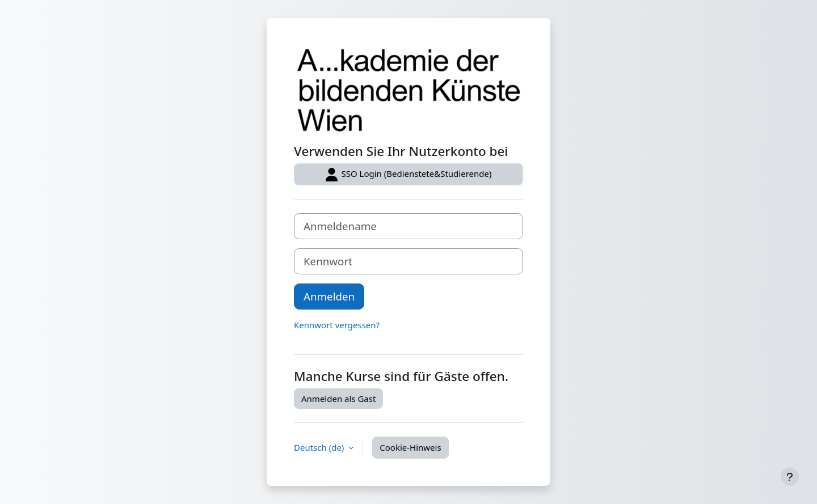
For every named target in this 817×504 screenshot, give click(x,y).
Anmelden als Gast (338, 399)
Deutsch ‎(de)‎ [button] (320, 447)
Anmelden (329, 296)
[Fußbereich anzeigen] (790, 477)
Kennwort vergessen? (337, 325)
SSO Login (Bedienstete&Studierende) (409, 175)
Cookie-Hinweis (410, 447)
